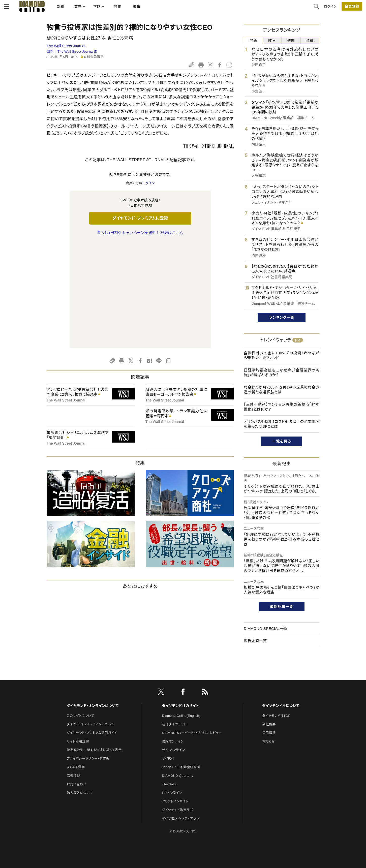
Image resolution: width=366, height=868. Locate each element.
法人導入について (80, 770)
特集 (160, 9)
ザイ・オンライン (174, 727)
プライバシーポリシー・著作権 (88, 736)
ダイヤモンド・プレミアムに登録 (140, 218)
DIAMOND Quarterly (178, 753)
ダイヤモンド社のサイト (180, 683)
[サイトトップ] (70, 9)
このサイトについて (80, 693)
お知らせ (268, 719)
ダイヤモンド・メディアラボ (181, 796)
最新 (253, 40)
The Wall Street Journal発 (77, 52)
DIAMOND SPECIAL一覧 (266, 628)
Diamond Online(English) (181, 693)
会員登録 (309, 9)
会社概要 (269, 702)
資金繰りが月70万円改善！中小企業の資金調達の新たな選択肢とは (282, 390)
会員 (310, 40)
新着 (103, 9)
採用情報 (269, 710)
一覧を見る (282, 441)
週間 (291, 40)
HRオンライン (172, 770)
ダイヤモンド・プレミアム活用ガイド (92, 710)
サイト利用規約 (78, 719)
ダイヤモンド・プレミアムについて (90, 702)
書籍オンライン (173, 719)
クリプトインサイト (175, 779)
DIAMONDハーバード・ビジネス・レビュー (192, 710)
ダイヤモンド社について (281, 683)
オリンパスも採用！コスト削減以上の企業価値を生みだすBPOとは (282, 424)
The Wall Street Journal (66, 46)
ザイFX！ (168, 736)
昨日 (272, 40)
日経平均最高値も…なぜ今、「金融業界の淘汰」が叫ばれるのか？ (282, 373)
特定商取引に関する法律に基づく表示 (94, 727)
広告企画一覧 (255, 641)
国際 (50, 52)
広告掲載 (73, 753)
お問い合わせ (76, 762)
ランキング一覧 (282, 317)
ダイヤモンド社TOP (276, 693)
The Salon (170, 762)
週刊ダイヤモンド (174, 702)
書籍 (179, 9)
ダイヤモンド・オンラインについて (93, 683)
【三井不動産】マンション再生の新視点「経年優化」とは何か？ (282, 407)
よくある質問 (76, 744)
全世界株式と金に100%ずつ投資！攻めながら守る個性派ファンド (282, 355)
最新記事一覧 (282, 607)
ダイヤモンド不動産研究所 (181, 744)
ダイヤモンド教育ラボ (177, 787)
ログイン (287, 9)
